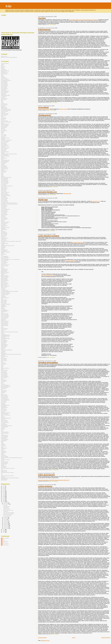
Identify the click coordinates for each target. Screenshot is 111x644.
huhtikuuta (6, 525)
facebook (3, 137)
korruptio (3, 242)
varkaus (3, 454)
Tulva (2, 431)
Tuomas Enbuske (5, 432)
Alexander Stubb (5, 73)
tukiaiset (3, 429)
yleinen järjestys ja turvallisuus (8, 476)
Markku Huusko (4, 275)
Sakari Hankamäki (5, 368)
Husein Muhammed (5, 160)
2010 (4, 495)
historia (3, 157)
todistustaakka (4, 425)
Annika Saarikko (5, 86)
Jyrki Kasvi (3, 217)
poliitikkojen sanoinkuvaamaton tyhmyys (10, 332)
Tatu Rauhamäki (5, 414)
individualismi (4, 171)
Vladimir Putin (4, 470)
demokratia (3, 118)
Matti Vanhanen (4, 280)
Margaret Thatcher (5, 272)
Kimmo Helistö (4, 234)
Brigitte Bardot (4, 108)
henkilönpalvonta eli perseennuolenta (9, 154)
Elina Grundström (5, 125)
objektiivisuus (4, 306)
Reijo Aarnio (4, 353)
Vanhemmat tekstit (106, 638)
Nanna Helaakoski (5, 298)
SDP (2, 379)
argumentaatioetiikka (5, 95)
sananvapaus (4, 372)
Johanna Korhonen (5, 192)
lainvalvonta (4, 254)
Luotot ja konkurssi (45, 486)
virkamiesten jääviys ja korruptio (8, 468)
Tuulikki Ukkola (4, 437)
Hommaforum (4, 158)
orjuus (2, 313)
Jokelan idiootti (4, 198)
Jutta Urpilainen (4, 215)
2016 (4, 487)
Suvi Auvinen (4, 401)
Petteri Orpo (4, 330)
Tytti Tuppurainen (5, 439)
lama (2, 255)
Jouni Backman (4, 202)
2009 (4, 496)
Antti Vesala (4, 93)
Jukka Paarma (4, 210)
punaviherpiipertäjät (5, 338)
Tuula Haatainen (5, 435)
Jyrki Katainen (4, 218)
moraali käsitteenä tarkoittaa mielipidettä (10, 291)
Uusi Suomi (4, 446)
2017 (4, 486)
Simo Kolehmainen (5, 385)
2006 (4, 500)
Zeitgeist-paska (4, 479)
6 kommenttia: (53, 357)
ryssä (2, 366)
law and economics (5, 265)
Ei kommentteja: (53, 24)
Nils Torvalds (4, 303)
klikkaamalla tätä (67, 193)
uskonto (3, 444)
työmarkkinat (4, 441)
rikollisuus (3, 355)
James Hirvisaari (5, 182)
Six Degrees (4, 388)
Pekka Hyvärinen (5, 325)
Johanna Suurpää (5, 194)
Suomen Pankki (4, 397)
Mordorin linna (4, 56)
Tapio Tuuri (3, 409)
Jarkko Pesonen (4, 188)
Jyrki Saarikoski (4, 219)
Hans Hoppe (4, 150)
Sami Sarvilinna (4, 370)
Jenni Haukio (4, 190)
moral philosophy (5, 295)
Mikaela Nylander (5, 284)
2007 (4, 499)
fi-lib (8, 6)
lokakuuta (6, 517)
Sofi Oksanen (4, 390)
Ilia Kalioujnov (4, 167)
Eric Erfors (3, 129)
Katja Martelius (4, 225)
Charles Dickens (5, 111)
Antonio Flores (4, 88)
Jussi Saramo (4, 214)
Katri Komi (3, 226)
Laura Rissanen (4, 263)
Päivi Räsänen (4, 341)
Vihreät (3, 465)
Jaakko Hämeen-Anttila (6, 177)
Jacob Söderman (5, 181)
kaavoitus (3, 220)
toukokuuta (6, 523)
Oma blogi (42, 18)
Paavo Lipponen (5, 318)
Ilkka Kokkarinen (5, 168)
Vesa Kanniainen (5, 462)
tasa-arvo (3, 412)
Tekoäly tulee (43, 200)
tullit (2, 430)
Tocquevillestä (43, 107)
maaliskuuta (6, 526)
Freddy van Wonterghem (6, 140)
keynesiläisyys (4, 233)
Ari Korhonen (4, 96)
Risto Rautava (4, 358)
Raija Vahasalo (4, 346)
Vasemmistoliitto (4, 457)
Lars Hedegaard (4, 256)
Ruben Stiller (4, 364)
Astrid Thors (4, 100)
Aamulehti (3, 67)
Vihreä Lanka (4, 464)
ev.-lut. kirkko (4, 136)
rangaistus (3, 348)
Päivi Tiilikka (4, 342)
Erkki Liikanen (4, 130)
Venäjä (3, 459)
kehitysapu (3, 228)
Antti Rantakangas (5, 91)
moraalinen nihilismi (5, 292)
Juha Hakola (4, 205)
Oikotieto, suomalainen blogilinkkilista (9, 57)
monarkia (3, 289)
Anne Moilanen (4, 82)
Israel (2, 174)
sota (2, 394)
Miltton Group (4, 287)
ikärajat (3, 165)
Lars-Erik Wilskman (5, 257)
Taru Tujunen (4, 411)
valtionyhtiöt (4, 452)
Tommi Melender (5, 427)
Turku (2, 434)
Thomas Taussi (4, 421)
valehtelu (3, 449)
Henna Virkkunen (5, 155)
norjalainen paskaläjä (6, 304)
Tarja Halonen (4, 410)
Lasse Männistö (4, 258)
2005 (4, 502)
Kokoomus (3, 237)
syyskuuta (6, 519)
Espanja (3, 132)
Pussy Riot (3, 339)
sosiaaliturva (4, 392)
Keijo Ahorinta (4, 230)
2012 (4, 492)
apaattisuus (4, 94)
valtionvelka (4, 451)
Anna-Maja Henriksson (6, 80)
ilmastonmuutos (4, 169)
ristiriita (3, 357)
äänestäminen (4, 480)
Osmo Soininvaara (5, 316)
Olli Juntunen (5, 543)
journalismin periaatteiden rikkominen (9, 203)
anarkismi (3, 77)
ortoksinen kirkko (5, 314)
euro (2, 134)
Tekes (2, 416)
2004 (4, 530)
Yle (2, 475)
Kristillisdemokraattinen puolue (8, 246)
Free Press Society (5, 141)
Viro (2, 469)
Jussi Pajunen (4, 212)
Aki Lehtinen (4, 70)
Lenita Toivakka (4, 266)
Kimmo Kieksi (4, 235)
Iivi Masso (3, 163)
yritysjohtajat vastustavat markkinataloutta (10, 478)
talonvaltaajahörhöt (5, 405)
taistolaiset (3, 404)
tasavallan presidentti (6, 413)
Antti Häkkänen (4, 89)
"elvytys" (3, 64)
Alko (2, 75)
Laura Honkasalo (5, 260)
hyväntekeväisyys (5, 161)
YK (2, 474)
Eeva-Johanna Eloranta (6, 122)
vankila (3, 453)
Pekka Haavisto (4, 322)
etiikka (2, 133)
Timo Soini (3, 423)
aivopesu (3, 69)
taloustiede (3, 406)
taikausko (3, 403)
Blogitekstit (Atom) (45, 641)
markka (3, 274)
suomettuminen (4, 398)
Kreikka (3, 244)
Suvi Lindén (4, 402)
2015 (4, 489)
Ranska (3, 349)
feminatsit (3, 139)
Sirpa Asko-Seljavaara (6, 386)
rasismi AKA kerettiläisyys (6, 350)
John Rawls (4, 197)
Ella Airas (3, 128)
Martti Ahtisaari (4, 279)
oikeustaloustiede (5, 311)
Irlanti (2, 173)
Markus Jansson (5, 277)
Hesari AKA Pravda (5, 156)
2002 (4, 532)
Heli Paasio (3, 151)
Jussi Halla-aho (4, 211)
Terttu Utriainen (4, 420)
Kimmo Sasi (4, 236)
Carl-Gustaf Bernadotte (6, 110)
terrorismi (3, 419)
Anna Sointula (4, 78)
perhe (2, 327)
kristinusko (3, 247)
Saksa (2, 369)
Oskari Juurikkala (5, 315)
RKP (2, 362)
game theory (4, 143)
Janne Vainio (4, 187)
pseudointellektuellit (5, 336)
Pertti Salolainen (5, 329)
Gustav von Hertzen (5, 147)
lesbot (2, 267)
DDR (2, 117)
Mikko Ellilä (5, 542)
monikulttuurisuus (5, 290)
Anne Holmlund (4, 81)
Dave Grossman (5, 114)
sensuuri (3, 382)
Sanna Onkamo (4, 373)
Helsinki (3, 153)
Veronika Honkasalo (5, 460)
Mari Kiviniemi (4, 273)
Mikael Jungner (4, 283)
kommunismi (4, 240)
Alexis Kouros (4, 74)
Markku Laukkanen (5, 276)
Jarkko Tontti (4, 189)
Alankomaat (4, 72)
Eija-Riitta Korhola (5, 124)
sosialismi (3, 393)
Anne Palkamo (4, 84)
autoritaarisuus (4, 104)
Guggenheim (4, 146)
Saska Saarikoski (5, 377)
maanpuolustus (4, 270)
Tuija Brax (3, 428)
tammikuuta (6, 528)
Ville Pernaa (4, 467)
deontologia (4, 119)
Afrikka (3, 68)
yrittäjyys (3, 477)
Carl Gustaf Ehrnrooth (6, 109)
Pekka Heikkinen (5, 323)
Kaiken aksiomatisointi (46, 475)
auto (2, 102)
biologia (3, 106)
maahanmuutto (4, 269)
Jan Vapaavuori (4, 184)
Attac (2, 101)
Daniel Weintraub (5, 113)
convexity (3, 112)
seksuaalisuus (4, 381)
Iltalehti (3, 170)
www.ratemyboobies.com (47, 192)
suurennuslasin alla (5, 400)
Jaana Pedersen (5, 179)
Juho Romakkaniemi (5, 209)
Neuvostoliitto (4, 301)
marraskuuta (6, 504)
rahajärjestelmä (4, 345)
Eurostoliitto (4, 135)
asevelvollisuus (4, 98)
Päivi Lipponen (4, 340)
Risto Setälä (4, 360)
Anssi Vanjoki (4, 87)
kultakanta (3, 248)
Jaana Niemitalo (4, 178)
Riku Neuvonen (4, 356)
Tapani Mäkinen (4, 407)
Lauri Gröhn (4, 264)
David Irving (4, 116)
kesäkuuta (6, 522)
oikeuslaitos (4, 309)
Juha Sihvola (4, 208)
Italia (2, 175)
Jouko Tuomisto (4, 201)
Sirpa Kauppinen (5, 387)
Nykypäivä (3, 305)
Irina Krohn (3, 172)
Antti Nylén (3, 90)
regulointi (3, 352)
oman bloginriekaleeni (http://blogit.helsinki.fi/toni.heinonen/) (83, 20)
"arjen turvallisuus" (5, 63)
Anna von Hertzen (5, 79)
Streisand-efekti (4, 396)
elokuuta (5, 520)
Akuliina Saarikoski (5, 71)
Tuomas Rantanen (5, 433)
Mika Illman (3, 282)
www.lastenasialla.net (77, 242)
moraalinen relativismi (6, 293)
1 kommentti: (55, 102)
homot (2, 159)
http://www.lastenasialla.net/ (48, 275)
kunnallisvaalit (4, 251)
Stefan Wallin (4, 395)
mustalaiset (3, 297)
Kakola (3, 221)
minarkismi (3, 288)
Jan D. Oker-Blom (5, 183)
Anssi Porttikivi (6, 538)
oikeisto (3, 307)
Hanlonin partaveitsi (70, 261)
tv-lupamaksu (4, 438)
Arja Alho (3, 97)
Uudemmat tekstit (42, 638)
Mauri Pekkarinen (5, 281)
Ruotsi (2, 365)
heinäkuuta (6, 521)
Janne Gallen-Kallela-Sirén (7, 186)
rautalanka (3, 351)
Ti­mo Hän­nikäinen (5, 422)
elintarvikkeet (4, 127)
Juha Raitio (3, 207)
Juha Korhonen (4, 206)
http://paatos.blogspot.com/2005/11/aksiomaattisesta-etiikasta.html (54, 480)
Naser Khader (4, 300)
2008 (4, 498)
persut (2, 328)
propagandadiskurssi (5, 335)
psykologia (3, 337)
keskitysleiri (4, 232)
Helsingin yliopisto (5, 152)
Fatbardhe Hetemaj (5, 138)
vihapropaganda (4, 463)
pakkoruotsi (4, 319)
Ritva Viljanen (4, 361)
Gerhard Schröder (5, 145)
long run (3, 268)
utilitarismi (3, 445)
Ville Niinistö (4, 466)
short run (3, 384)
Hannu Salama (4, 149)
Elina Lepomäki (4, 126)
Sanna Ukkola (4, 374)
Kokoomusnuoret (5, 238)
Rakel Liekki (4, 347)
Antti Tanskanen (4, 92)
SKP (2, 389)
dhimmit (3, 120)
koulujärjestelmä (5, 243)
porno (2, 333)
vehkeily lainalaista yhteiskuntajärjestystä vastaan (12, 458)
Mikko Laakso (4, 285)
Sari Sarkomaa (4, 376)
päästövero (3, 344)
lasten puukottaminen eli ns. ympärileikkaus (10, 259)
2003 (4, 531)
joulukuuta (6, 503)
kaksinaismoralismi (5, 222)
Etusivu (74, 638)
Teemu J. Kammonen (6, 415)
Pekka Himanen (4, 324)
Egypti (2, 123)
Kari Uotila (3, 224)
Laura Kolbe (4, 262)
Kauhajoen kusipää (5, 227)
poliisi (2, 331)
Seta (2, 383)
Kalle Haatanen (4, 223)
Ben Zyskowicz (4, 105)
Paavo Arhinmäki (5, 317)
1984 (2, 65)
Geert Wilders (4, 144)
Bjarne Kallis (4, 107)
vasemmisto (4, 455)
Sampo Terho (4, 371)
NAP (2, 299)
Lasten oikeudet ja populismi (49, 236)
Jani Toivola (4, 185)
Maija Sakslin (4, 271)
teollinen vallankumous (6, 418)
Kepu (2, 231)
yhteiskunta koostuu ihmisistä (7, 472)
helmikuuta (6, 527)
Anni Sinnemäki (4, 85)
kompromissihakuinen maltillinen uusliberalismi (11, 241)
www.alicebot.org (96, 201)
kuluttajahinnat (4, 250)
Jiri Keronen (4, 191)
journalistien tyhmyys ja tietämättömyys (9, 204)
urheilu (2, 442)
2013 (4, 491)
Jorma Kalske (4, 200)
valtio (2, 450)
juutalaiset (3, 216)
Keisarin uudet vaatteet (44, 109)
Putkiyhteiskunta (44, 30)
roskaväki (3, 363)
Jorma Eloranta (4, 199)
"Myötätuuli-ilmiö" (45, 115)
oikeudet (3, 308)
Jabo (4, 540)
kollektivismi (4, 239)
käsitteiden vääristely (6, 252)
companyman (6, 545)
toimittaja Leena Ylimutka (6, 426)
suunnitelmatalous (5, 399)
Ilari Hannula (4, 166)
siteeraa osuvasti (63, 109)
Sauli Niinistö (4, 378)
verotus (3, 461)
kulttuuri (3, 249)
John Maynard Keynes (6, 195)
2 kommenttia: (55, 187)
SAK (2, 367)
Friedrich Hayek (4, 142)
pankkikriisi (3, 320)
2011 (4, 494)
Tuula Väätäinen (5, 436)
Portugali (3, 334)
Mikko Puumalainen (5, 286)
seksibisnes (4, 380)
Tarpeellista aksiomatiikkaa (48, 362)
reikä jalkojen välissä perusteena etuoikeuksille (11, 354)
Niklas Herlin (4, 302)
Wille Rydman (4, 471)
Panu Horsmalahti (5, 321)
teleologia (3, 417)
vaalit (2, 447)
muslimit (3, 296)
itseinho (3, 176)
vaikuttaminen (4, 448)
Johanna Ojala (4, 193)
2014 (4, 490)
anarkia (3, 76)
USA (2, 443)
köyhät (2, 253)
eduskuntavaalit (4, 121)
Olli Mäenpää (4, 312)
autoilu (2, 103)
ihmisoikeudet (4, 162)
